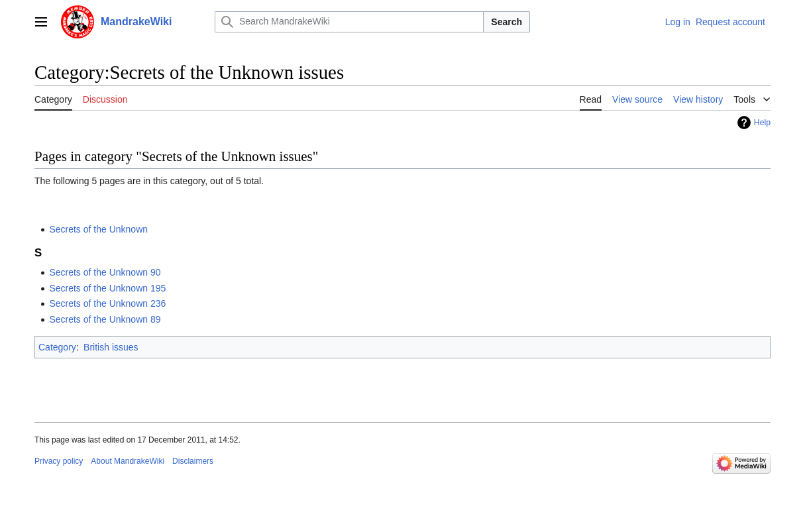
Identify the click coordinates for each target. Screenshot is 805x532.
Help (762, 123)
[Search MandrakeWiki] (349, 22)
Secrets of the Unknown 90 (105, 272)
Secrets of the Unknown (98, 229)
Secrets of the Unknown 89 (105, 319)
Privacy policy (59, 461)
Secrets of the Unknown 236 (107, 303)
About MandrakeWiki (128, 461)
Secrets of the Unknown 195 (107, 288)
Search (507, 22)
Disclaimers (193, 461)
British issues (111, 347)
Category (57, 347)
